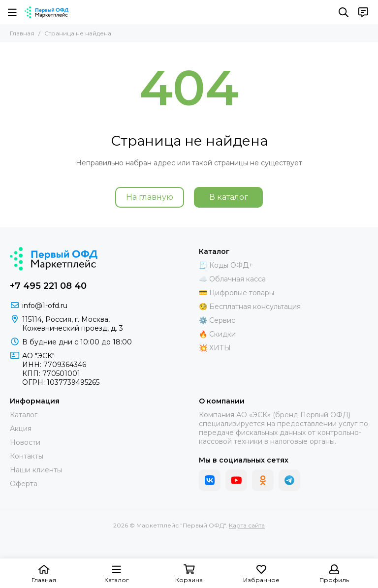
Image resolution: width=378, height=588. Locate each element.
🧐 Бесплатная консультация (250, 307)
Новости (25, 442)
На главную (150, 197)
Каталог (24, 415)
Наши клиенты (36, 470)
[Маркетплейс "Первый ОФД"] (47, 12)
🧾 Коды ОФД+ (226, 265)
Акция (21, 429)
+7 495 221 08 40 (48, 286)
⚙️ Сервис (217, 320)
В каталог (229, 197)
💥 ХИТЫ (215, 348)
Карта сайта (247, 525)
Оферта (24, 484)
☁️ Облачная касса (232, 279)
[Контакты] (363, 12)
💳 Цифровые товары (236, 293)
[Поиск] (344, 12)
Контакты (27, 456)
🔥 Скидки (217, 334)
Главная (22, 33)
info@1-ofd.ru (45, 306)
